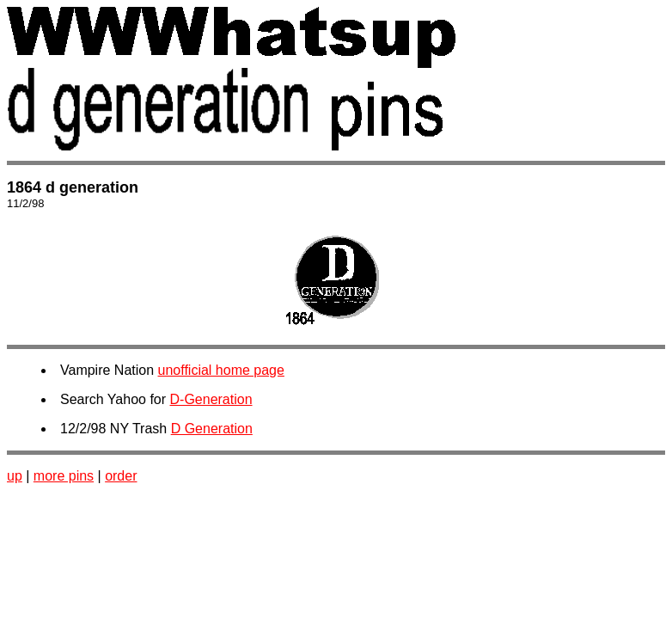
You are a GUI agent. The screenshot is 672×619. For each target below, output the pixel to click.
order (121, 476)
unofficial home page (221, 370)
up (15, 476)
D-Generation (211, 399)
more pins (64, 476)
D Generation (212, 429)
